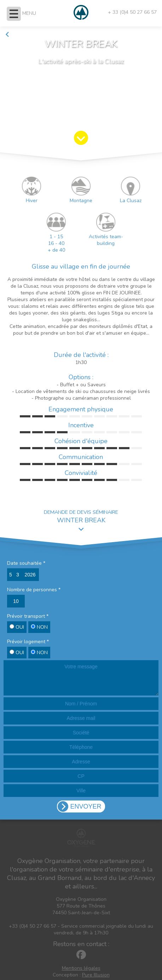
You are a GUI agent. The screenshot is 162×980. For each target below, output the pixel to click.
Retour (16, 34)
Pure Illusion (96, 975)
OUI (17, 627)
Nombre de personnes (34, 590)
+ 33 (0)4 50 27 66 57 (132, 12)
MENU (29, 13)
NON (39, 627)
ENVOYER (86, 806)
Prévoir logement (28, 642)
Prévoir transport (28, 616)
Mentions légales (81, 968)
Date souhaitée (26, 563)
